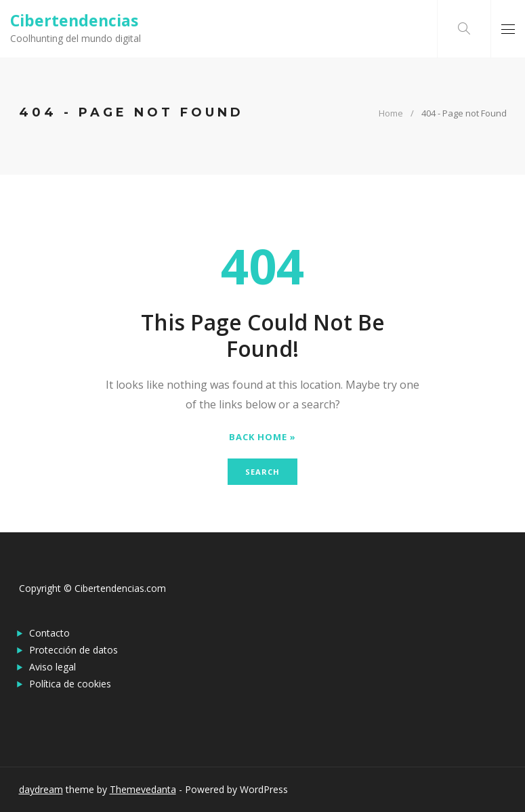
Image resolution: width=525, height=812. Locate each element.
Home (391, 113)
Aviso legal (52, 667)
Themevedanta (143, 789)
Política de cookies (70, 684)
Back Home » (262, 437)
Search (262, 472)
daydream (41, 789)
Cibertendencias (74, 20)
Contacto (49, 633)
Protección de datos (73, 650)
